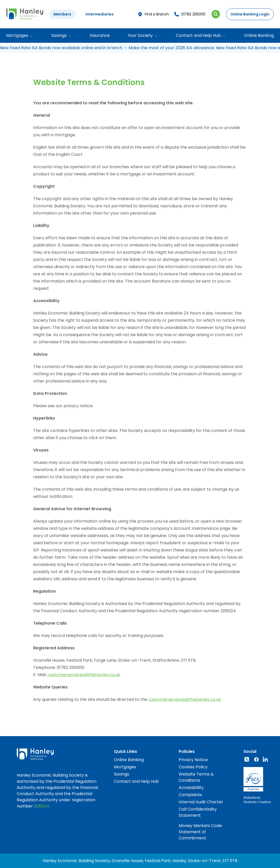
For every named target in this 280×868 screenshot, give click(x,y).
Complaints (190, 795)
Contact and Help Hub (136, 781)
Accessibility (191, 788)
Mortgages (125, 767)
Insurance (100, 35)
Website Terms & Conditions (196, 777)
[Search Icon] (216, 14)
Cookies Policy (193, 767)
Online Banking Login (250, 14)
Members (62, 14)
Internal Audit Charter (201, 802)
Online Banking (259, 35)
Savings (121, 774)
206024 (42, 806)
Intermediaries (100, 14)
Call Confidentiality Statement (198, 812)
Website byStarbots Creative (257, 800)
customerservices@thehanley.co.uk (84, 675)
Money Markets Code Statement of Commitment (200, 832)
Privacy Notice (193, 760)
